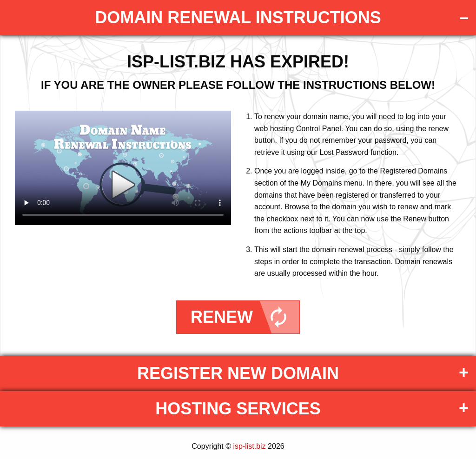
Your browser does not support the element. (123, 168)
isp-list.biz (249, 446)
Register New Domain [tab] (238, 373)
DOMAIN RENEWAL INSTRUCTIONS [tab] (238, 17)
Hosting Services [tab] (238, 409)
